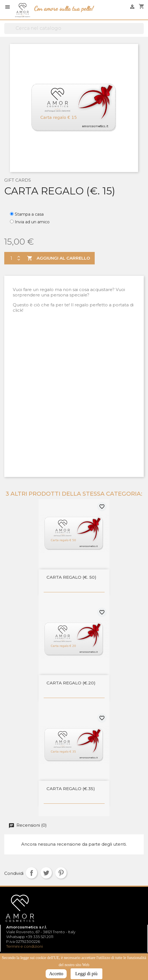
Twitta (46, 873)
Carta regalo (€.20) (71, 683)
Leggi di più (86, 974)
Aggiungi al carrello (58, 258)
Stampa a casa (29, 214)
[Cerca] (74, 28)
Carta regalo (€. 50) (71, 577)
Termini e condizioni (25, 946)
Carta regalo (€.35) (71, 789)
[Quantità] (10, 258)
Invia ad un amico (32, 222)
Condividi (31, 873)
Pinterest (61, 873)
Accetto (56, 974)
